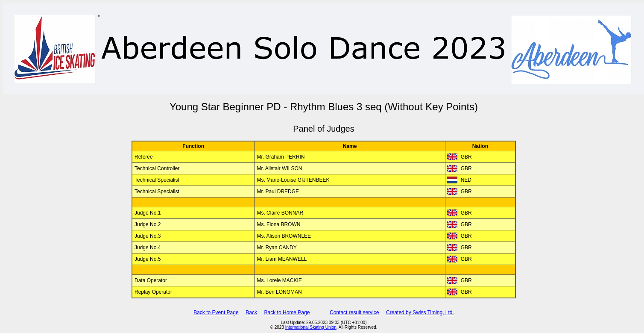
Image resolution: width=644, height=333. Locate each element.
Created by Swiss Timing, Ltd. (420, 312)
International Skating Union (311, 327)
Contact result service (354, 312)
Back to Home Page (287, 312)
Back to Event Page (216, 312)
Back (251, 312)
